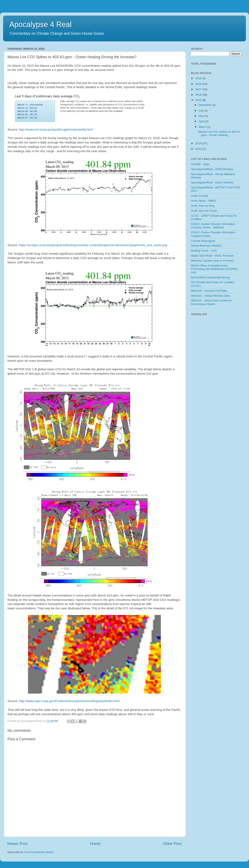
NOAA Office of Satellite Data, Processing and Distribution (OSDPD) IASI (214, 269)
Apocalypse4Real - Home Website (212, 182)
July (201, 111)
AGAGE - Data (200, 164)
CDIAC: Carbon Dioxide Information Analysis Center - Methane (213, 226)
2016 (199, 95)
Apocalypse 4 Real (40, 24)
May (202, 116)
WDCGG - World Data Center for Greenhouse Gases (211, 302)
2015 (199, 100)
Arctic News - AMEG (204, 201)
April (202, 121)
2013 (199, 149)
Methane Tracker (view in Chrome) (212, 261)
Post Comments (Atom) (39, 852)
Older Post (172, 844)
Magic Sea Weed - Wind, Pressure (212, 256)
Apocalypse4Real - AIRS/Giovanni (212, 169)
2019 (199, 78)
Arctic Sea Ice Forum (204, 211)
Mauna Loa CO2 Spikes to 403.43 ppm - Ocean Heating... (219, 133)
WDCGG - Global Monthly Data (210, 296)
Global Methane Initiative (206, 246)
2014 (199, 143)
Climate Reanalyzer (203, 241)
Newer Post (17, 844)
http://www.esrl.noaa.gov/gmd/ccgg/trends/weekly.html (56, 130)
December (205, 105)
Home (95, 844)
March (203, 127)
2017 (199, 89)
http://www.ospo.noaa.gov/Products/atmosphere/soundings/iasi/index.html (69, 701)
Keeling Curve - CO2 (204, 251)
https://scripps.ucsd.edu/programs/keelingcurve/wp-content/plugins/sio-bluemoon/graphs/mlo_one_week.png (93, 245)
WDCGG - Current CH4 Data (209, 291)
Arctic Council (200, 196)
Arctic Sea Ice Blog (203, 206)
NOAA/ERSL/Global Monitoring (210, 277)
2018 (199, 84)
